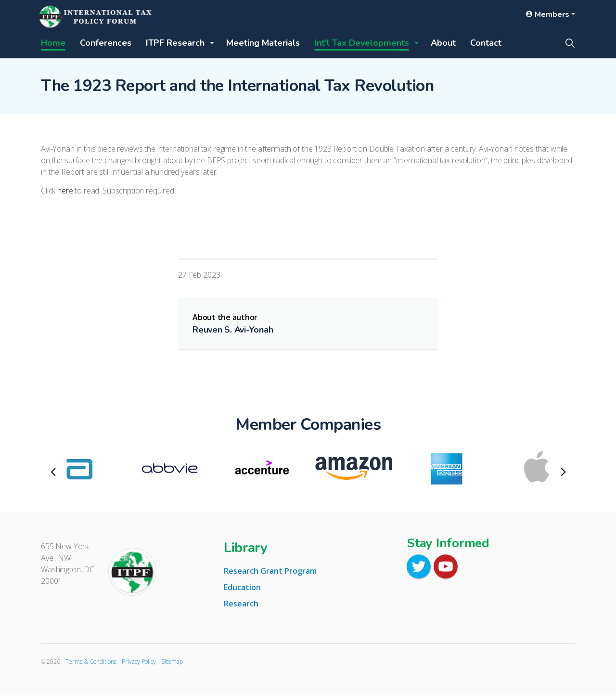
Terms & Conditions (91, 662)
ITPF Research (175, 43)
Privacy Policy (139, 662)
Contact (486, 43)
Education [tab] (242, 587)
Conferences (106, 43)
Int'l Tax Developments (362, 43)
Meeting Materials (263, 43)
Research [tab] (241, 604)
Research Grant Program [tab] (270, 571)
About (443, 43)
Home (53, 43)
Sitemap (172, 662)
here (65, 191)
